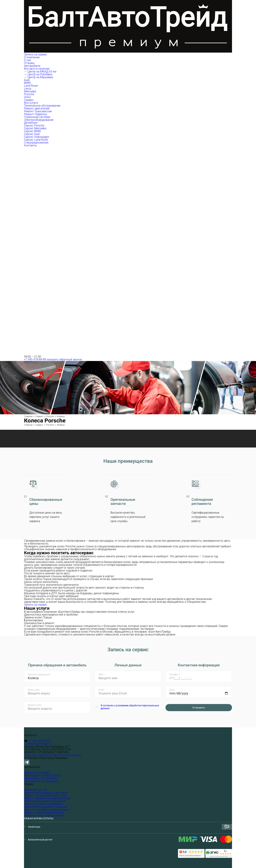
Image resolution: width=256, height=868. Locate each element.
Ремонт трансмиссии (38, 111)
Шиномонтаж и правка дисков (44, 815)
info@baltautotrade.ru (38, 744)
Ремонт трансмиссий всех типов (45, 795)
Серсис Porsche (34, 126)
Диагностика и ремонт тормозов (46, 807)
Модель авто (35, 705)
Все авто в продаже (37, 773)
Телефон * (175, 674)
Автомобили (32, 66)
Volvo (27, 97)
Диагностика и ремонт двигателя (46, 793)
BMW (27, 83)
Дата (172, 690)
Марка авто (34, 690)
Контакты (30, 145)
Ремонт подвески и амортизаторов (47, 798)
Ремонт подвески (35, 114)
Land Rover (31, 86)
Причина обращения (39, 674)
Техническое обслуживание (42, 106)
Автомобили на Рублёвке (41, 778)
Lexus (28, 89)
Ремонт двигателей (37, 108)
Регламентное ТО (35, 790)
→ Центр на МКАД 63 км (40, 72)
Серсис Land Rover (36, 140)
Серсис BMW (32, 131)
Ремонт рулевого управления (43, 804)
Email (101, 690)
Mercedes (30, 91)
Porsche (29, 94)
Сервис (29, 100)
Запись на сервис (36, 54)
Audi (27, 80)
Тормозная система (37, 117)
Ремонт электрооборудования (44, 812)
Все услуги (31, 103)
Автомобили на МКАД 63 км (42, 776)
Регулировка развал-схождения (45, 801)
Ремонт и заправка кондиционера (46, 810)
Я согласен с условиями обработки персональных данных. (130, 707)
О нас (28, 60)
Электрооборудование (39, 120)
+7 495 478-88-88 (35, 359)
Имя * (102, 674)
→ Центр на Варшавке (39, 77)
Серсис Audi (32, 134)
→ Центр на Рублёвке (38, 74)
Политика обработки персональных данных (53, 755)
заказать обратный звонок (64, 359)
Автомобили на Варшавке (41, 781)
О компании (32, 57)
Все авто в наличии (37, 69)
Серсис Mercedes (35, 128)
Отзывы (29, 63)
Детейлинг (31, 123)
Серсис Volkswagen (37, 137)
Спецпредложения (36, 143)
